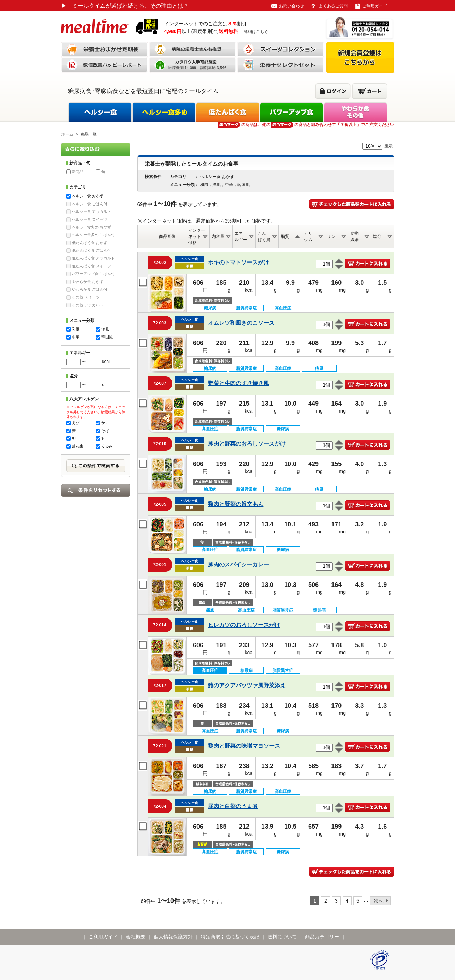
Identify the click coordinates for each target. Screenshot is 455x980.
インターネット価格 (197, 236)
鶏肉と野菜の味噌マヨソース (244, 746)
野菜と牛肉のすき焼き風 (238, 383)
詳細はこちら (256, 32)
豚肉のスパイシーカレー (238, 564)
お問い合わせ (292, 6)
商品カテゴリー (322, 937)
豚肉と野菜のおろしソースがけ (247, 444)
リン (331, 236)
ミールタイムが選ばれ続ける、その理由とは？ (125, 6)
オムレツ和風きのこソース (241, 323)
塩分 (377, 236)
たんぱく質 (264, 236)
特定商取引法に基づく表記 (230, 937)
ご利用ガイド (375, 6)
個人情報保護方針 (173, 937)
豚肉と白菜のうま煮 (233, 806)
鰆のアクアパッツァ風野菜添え (247, 685)
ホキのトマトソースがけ (238, 262)
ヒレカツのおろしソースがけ (244, 625)
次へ (379, 901)
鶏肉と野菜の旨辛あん (236, 504)
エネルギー (241, 236)
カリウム (308, 236)
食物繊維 (354, 236)
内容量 (218, 236)
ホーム (67, 134)
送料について (282, 937)
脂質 (285, 236)
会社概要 (136, 937)
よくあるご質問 (333, 6)
